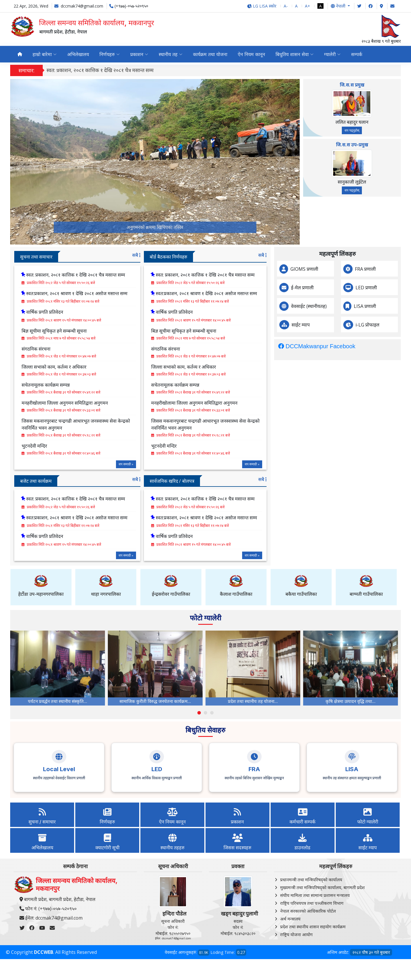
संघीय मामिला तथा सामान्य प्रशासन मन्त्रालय (315, 895)
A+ (308, 6)
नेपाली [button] (339, 6)
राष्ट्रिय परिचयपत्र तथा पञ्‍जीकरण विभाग (312, 903)
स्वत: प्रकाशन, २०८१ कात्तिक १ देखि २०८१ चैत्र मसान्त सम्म (100, 70)
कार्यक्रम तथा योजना (210, 54)
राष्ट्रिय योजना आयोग (296, 934)
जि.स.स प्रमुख (352, 85)
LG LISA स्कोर (262, 6)
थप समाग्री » (100, 464)
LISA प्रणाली (391, 306)
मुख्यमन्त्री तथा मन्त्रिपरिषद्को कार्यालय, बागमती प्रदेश (322, 887)
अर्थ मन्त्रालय (290, 919)
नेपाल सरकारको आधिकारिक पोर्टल (308, 911)
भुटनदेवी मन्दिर (138, 446)
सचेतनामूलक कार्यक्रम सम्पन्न (149, 385)
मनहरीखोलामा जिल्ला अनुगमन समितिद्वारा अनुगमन (168, 403)
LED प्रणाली (392, 288)
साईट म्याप (327, 325)
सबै (110, 255)
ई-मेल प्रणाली (328, 288)
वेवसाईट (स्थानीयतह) (335, 306)
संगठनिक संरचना (139, 349)
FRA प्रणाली (392, 269)
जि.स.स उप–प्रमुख (352, 145)
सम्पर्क (357, 54)
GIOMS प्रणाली (330, 269)
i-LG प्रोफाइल (394, 325)
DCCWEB (44, 952)
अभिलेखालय (78, 54)
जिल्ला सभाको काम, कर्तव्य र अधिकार (157, 367)
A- (286, 6)
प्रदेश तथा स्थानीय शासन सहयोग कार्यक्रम (313, 927)
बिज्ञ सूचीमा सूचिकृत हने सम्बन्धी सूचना (158, 331)
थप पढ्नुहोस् (352, 130)
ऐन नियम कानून (251, 54)
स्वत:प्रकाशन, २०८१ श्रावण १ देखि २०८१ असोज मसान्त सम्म (180, 293)
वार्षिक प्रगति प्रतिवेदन (148, 312)
